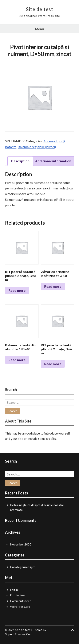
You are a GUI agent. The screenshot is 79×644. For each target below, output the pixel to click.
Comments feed (21, 601)
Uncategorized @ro (23, 567)
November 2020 (21, 544)
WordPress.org (20, 607)
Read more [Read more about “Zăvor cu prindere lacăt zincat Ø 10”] (53, 286)
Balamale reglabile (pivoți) (37, 147)
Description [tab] (20, 161)
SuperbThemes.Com (19, 634)
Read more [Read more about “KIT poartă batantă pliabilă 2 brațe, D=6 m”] (17, 290)
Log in (14, 590)
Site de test (39, 9)
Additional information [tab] (53, 161)
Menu (39, 29)
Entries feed (18, 595)
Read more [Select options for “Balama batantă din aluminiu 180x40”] (17, 360)
